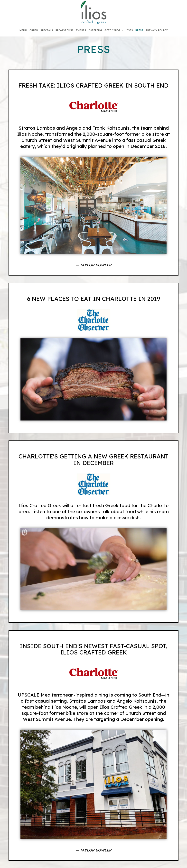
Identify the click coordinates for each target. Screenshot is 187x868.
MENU (23, 30)
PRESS (139, 30)
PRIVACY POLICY (157, 30)
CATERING (95, 30)
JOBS (129, 30)
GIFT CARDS (114, 30)
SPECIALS (47, 30)
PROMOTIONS (65, 30)
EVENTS (81, 30)
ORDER (34, 30)
